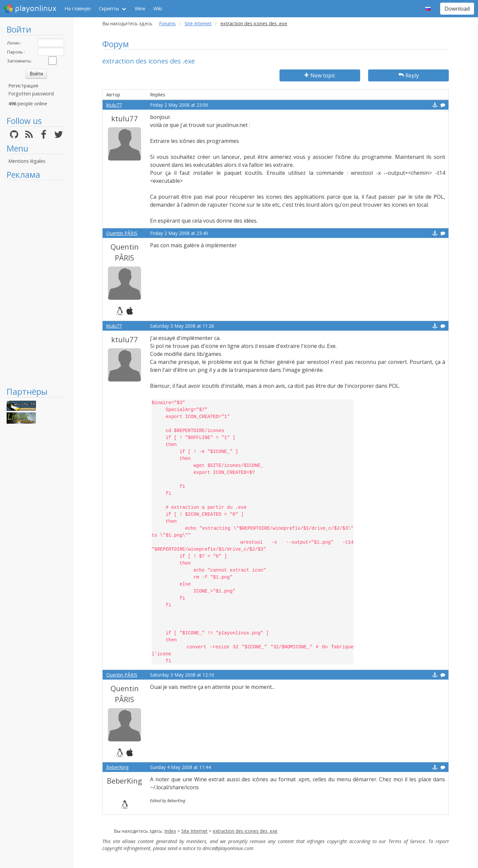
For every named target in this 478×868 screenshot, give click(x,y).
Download (457, 9)
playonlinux (30, 9)
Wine (140, 8)
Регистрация (23, 86)
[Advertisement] (36, 283)
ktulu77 (114, 105)
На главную (78, 8)
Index (170, 831)
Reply (409, 75)
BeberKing (117, 767)
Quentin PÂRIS (122, 233)
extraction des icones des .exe (245, 831)
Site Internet (198, 23)
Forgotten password (31, 94)
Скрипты (109, 8)
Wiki (158, 8)
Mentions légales (27, 161)
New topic (320, 75)
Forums (167, 23)
